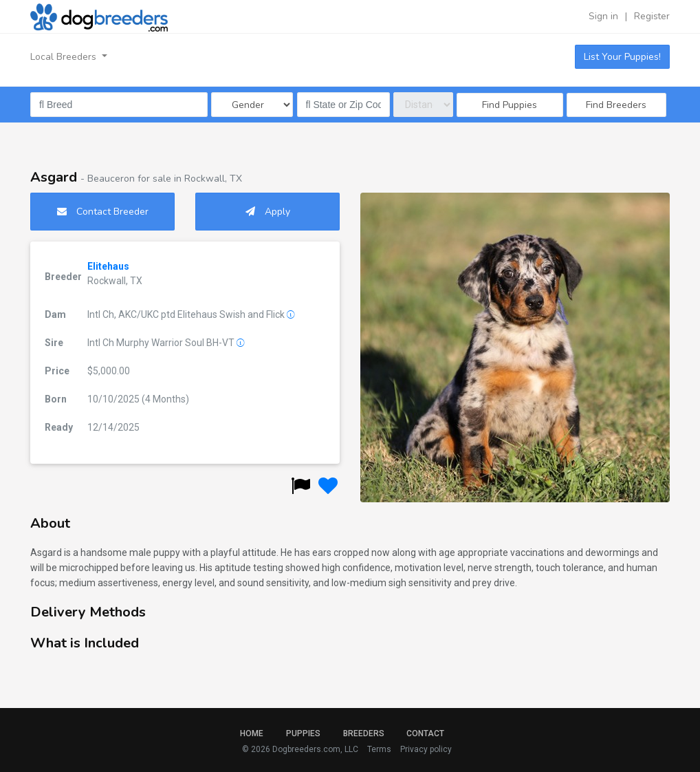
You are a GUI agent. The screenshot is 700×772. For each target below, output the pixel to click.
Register (652, 16)
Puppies (303, 733)
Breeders (364, 733)
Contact (425, 733)
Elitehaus (108, 266)
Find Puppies (510, 105)
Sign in (603, 16)
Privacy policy (426, 749)
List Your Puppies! (622, 57)
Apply (268, 212)
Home (252, 733)
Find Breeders (616, 105)
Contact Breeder (103, 212)
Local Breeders (65, 57)
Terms (379, 749)
